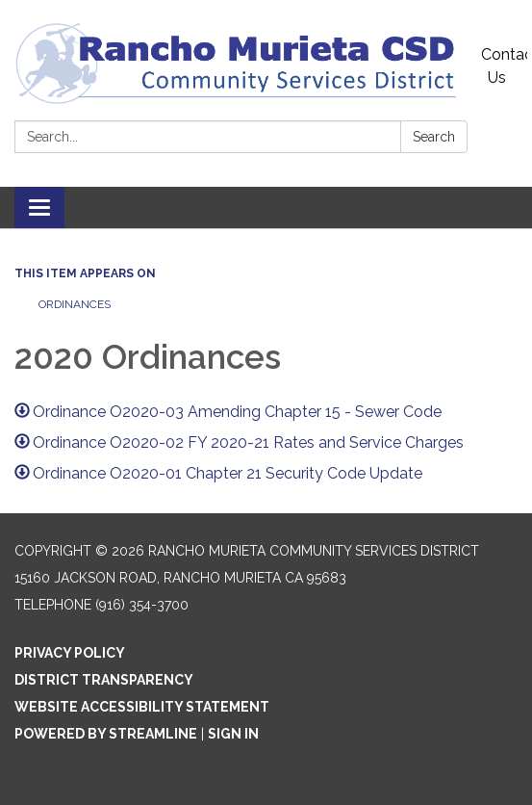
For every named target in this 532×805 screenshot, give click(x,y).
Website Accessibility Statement (142, 707)
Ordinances (77, 304)
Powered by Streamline (106, 734)
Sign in (233, 734)
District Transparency (104, 680)
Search (434, 137)
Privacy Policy (70, 653)
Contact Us (504, 66)
